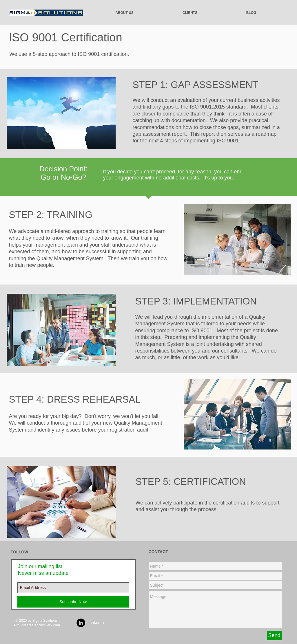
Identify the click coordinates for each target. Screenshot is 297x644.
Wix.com (53, 625)
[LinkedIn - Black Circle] (81, 623)
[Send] (274, 635)
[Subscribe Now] (73, 602)
